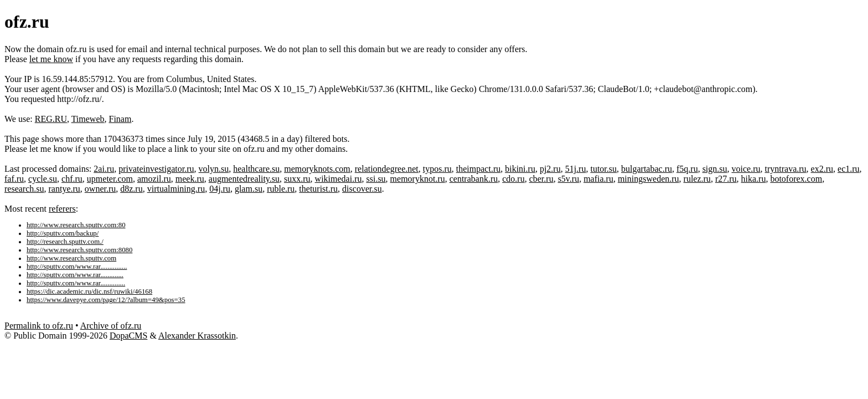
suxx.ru (297, 179)
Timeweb (88, 119)
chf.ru (72, 179)
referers (62, 209)
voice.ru (746, 169)
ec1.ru (849, 169)
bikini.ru (520, 169)
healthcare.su (256, 169)
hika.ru (754, 179)
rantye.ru (64, 189)
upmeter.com (110, 179)
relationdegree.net (387, 169)
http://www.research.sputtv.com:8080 (79, 250)
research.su (24, 189)
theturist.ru (318, 189)
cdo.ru (513, 179)
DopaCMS (128, 336)
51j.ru (576, 169)
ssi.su (376, 179)
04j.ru (220, 189)
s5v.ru (569, 179)
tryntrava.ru (786, 169)
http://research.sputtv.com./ (65, 242)
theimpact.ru (478, 169)
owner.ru (100, 189)
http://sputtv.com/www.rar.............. (76, 283)
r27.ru (726, 179)
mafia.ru (598, 179)
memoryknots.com (317, 169)
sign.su (715, 169)
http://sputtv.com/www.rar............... (77, 267)
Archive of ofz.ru (111, 326)
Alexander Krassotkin (197, 336)
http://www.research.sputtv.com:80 (76, 225)
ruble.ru (281, 189)
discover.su (362, 189)
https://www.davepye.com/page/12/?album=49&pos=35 (106, 300)
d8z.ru (131, 189)
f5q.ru (687, 169)
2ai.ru (104, 169)
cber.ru (541, 179)
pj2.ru (550, 169)
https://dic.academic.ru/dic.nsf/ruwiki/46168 (89, 291)
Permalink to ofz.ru (39, 326)
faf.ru (14, 179)
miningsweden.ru (649, 179)
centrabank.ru (474, 179)
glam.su (249, 189)
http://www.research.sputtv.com (71, 258)
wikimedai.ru (339, 179)
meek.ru (190, 179)
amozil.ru (154, 179)
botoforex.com (796, 179)
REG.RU (51, 119)
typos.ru (437, 169)
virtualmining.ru (176, 189)
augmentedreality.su (244, 179)
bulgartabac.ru (647, 169)
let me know (51, 59)
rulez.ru (697, 179)
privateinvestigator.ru (156, 169)
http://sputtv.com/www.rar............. (75, 275)
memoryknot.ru (418, 179)
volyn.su (214, 169)
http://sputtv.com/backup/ (63, 233)
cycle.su (43, 179)
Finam (120, 119)
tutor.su (603, 169)
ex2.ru (822, 169)
